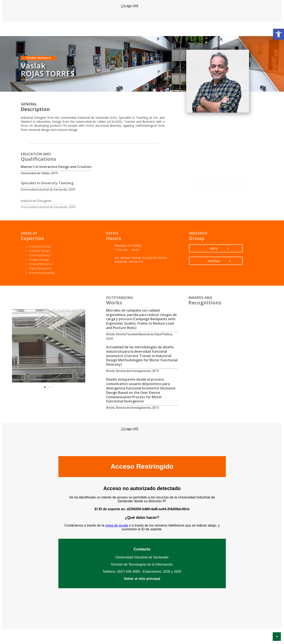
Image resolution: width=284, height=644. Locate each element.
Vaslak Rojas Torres (213, 159)
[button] (279, 34)
